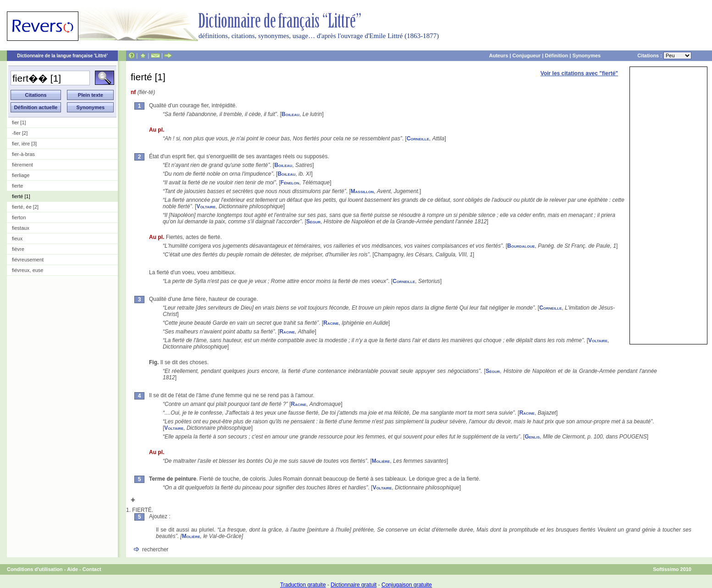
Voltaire (206, 206)
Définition (556, 55)
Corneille (418, 139)
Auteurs (499, 55)
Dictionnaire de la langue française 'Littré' (62, 56)
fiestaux (21, 228)
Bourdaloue (521, 246)
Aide (72, 569)
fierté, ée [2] (25, 207)
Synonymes (586, 55)
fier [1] (19, 122)
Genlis (532, 437)
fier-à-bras (23, 154)
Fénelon (290, 183)
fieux (17, 239)
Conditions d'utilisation (35, 569)
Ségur (313, 222)
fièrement (22, 165)
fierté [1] (21, 196)
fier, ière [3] (24, 144)
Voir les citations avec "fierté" (579, 73)
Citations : (664, 55)
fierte (17, 186)
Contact (92, 569)
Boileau (290, 114)
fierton (19, 217)
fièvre (18, 249)
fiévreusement (28, 260)
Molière (381, 461)
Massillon (362, 191)
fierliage (21, 175)
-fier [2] (20, 133)
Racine (331, 323)
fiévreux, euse (28, 270)
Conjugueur (527, 55)
